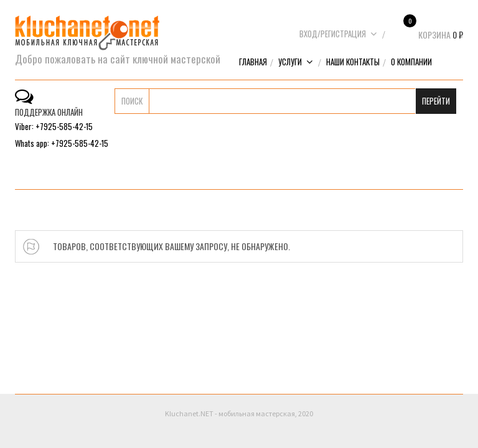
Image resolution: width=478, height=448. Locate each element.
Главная (253, 62)
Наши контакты (353, 62)
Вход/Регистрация (338, 34)
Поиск (132, 101)
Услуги (296, 62)
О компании (411, 62)
